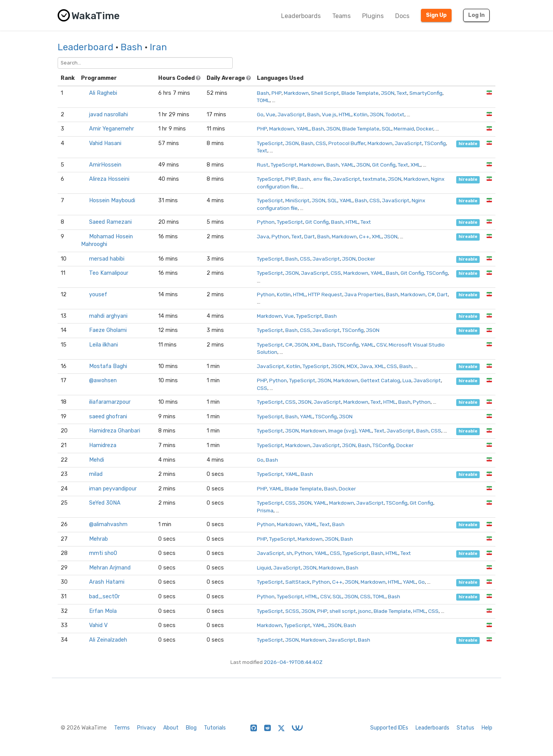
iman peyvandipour (113, 489)
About (171, 728)
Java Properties (364, 294)
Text (402, 93)
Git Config (384, 165)
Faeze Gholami (108, 330)
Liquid (264, 568)
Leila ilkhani (103, 345)
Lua (407, 380)
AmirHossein (105, 165)
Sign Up (436, 15)
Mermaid (404, 129)
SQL (387, 129)
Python (266, 222)
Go (260, 114)
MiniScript (297, 200)
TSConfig (435, 143)
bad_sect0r (104, 597)
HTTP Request (325, 294)
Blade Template (360, 93)
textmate (374, 179)
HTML (345, 114)
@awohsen (103, 380)
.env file (321, 179)
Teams (341, 16)
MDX (352, 366)
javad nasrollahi (108, 115)
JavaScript (291, 114)
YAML (303, 129)
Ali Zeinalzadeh (108, 640)
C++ (364, 236)
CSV (381, 345)
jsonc (365, 611)
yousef (98, 295)
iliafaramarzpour (110, 402)
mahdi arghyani (108, 316)
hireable (468, 144)
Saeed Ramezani (110, 222)
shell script (343, 611)
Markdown (296, 93)
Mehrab (99, 539)
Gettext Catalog (380, 380)
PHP (276, 93)
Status (465, 728)
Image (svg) (342, 431)
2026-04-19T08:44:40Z (293, 662)
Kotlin (361, 114)
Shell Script (325, 93)
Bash (132, 47)
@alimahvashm (108, 524)
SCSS (292, 611)
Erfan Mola (103, 611)
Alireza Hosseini (109, 179)
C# (431, 294)
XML (416, 165)
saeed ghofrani (108, 417)
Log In (476, 15)
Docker (425, 129)
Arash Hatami (107, 582)
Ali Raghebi (103, 93)
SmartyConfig (426, 93)
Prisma (265, 510)
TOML (263, 100)
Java (263, 236)
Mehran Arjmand (110, 568)
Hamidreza (103, 445)
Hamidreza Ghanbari (115, 431)
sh (289, 553)
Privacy (147, 728)
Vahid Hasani (105, 143)
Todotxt (395, 114)
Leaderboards (301, 16)
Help (487, 728)
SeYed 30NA (105, 503)
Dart (310, 236)
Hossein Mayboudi (112, 201)
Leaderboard (85, 47)
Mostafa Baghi (108, 366)
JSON (388, 93)
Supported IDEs (389, 728)
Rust (263, 165)
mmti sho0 (103, 553)
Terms (122, 728)
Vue (271, 114)
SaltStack (298, 582)
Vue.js (329, 114)
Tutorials (215, 728)
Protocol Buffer (347, 143)
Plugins (373, 16)
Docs (402, 16)
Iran (158, 47)
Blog (191, 728)
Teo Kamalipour (109, 273)
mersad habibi (107, 259)
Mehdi (97, 460)
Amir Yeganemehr (112, 129)
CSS (321, 143)
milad (96, 474)
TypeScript (270, 143)
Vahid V (98, 625)
